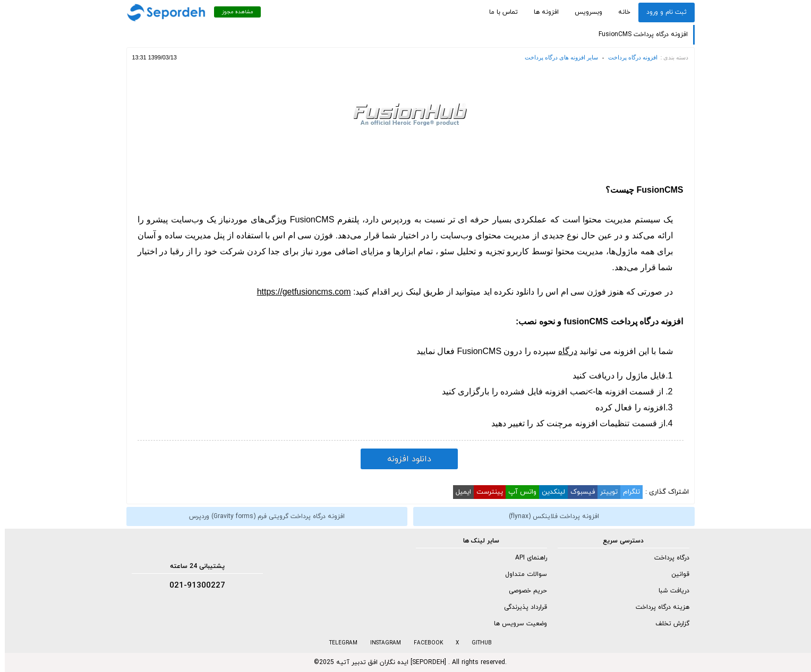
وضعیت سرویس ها (516, 624)
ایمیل (459, 492)
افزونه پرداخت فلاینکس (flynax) (549, 516)
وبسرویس (584, 12)
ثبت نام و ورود (662, 12)
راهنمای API (526, 558)
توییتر (604, 492)
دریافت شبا (669, 591)
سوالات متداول (521, 574)
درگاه (563, 351)
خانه (620, 12)
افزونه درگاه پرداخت (628, 57)
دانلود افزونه (404, 459)
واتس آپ (518, 492)
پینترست (485, 492)
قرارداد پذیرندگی (521, 607)
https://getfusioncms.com (299, 292)
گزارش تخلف (668, 624)
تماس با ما (499, 12)
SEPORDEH (424, 662)
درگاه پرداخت (667, 558)
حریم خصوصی (523, 591)
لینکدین (549, 492)
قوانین (676, 574)
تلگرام (627, 492)
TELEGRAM (339, 643)
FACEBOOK (424, 643)
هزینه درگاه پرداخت (658, 607)
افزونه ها (541, 12)
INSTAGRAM (381, 643)
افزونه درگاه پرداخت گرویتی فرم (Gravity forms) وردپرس (262, 516)
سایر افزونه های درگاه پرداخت (557, 57)
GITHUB (477, 643)
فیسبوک (578, 492)
